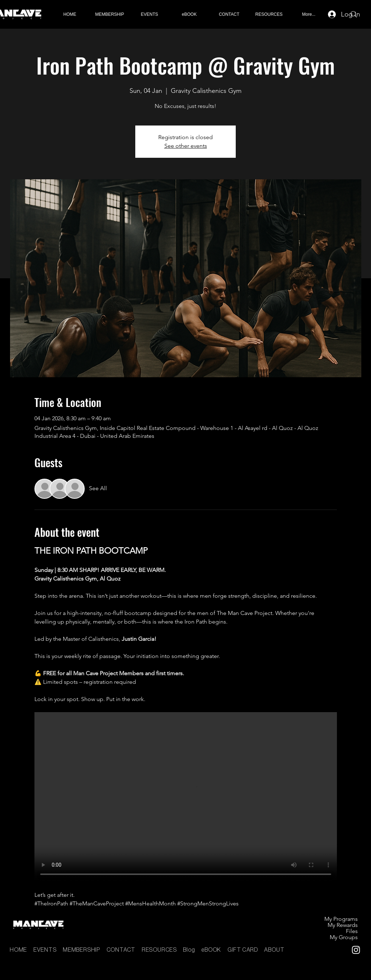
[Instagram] (356, 950)
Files (352, 931)
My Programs (341, 919)
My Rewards (343, 925)
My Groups (344, 937)
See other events (186, 146)
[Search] (354, 14)
